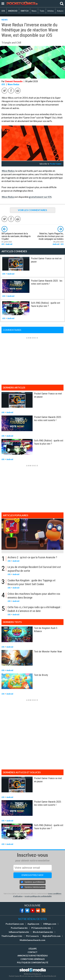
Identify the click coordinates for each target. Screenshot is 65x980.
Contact (32, 952)
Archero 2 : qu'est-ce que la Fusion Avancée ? (32, 557)
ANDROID (13, 11)
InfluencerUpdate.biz (19, 932)
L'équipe (33, 949)
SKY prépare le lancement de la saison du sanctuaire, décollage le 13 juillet (16, 236)
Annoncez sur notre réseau (33, 956)
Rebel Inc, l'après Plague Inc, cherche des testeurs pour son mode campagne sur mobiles (50, 236)
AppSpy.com (33, 924)
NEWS (5, 20)
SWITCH (25, 11)
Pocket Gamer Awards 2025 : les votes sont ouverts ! (47, 282)
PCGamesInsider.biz (41, 928)
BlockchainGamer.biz (43, 932)
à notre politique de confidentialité (38, 896)
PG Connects (32, 936)
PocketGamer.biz (19, 928)
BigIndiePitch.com (52, 936)
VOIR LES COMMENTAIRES (32, 210)
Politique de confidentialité (33, 963)
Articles (51, 11)
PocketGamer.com (15, 924)
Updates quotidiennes (35, 882)
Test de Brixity (41, 675)
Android (9, 244)
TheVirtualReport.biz (12, 936)
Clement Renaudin (14, 81)
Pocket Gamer (56, 164)
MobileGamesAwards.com (32, 940)
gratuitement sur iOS (40, 197)
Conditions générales (33, 959)
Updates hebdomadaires (35, 887)
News (34, 11)
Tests (42, 11)
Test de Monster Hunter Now (48, 651)
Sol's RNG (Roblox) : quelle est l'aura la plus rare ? (46, 304)
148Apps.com (50, 924)
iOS (3, 11)
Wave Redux (13, 84)
